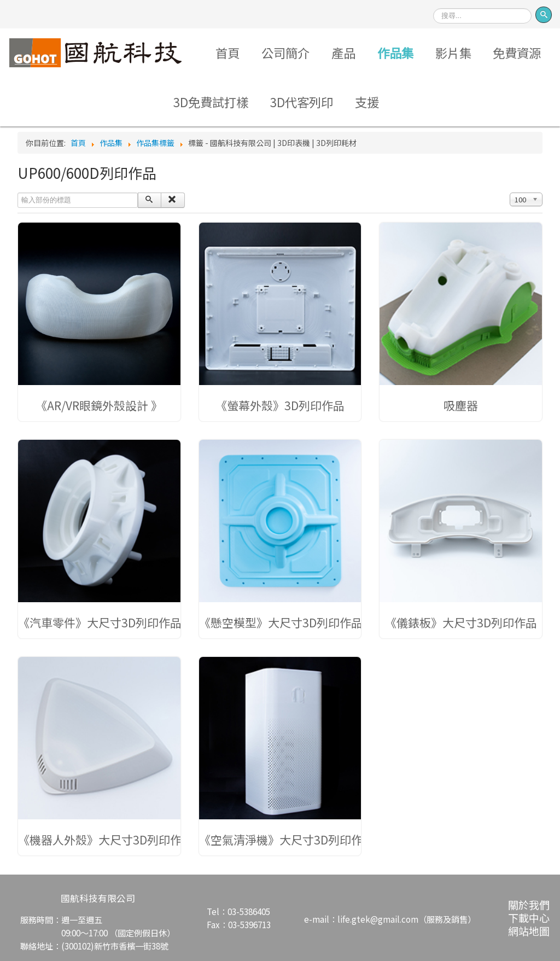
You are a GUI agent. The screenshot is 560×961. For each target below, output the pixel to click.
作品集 (395, 53)
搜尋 (433, 5)
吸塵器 (461, 405)
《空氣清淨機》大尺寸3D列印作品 (287, 840)
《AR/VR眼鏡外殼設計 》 (99, 405)
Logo (95, 53)
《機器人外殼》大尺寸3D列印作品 (106, 840)
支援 (367, 102)
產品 (343, 53)
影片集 (453, 53)
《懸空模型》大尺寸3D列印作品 (281, 622)
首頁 (227, 53)
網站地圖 (529, 931)
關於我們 (529, 904)
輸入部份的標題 (18, 193)
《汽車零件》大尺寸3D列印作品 (100, 622)
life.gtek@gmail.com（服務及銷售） (407, 919)
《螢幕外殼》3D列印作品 (280, 405)
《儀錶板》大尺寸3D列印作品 (461, 622)
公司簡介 (285, 53)
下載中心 (529, 918)
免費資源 (517, 53)
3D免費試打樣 (211, 102)
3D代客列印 (302, 102)
